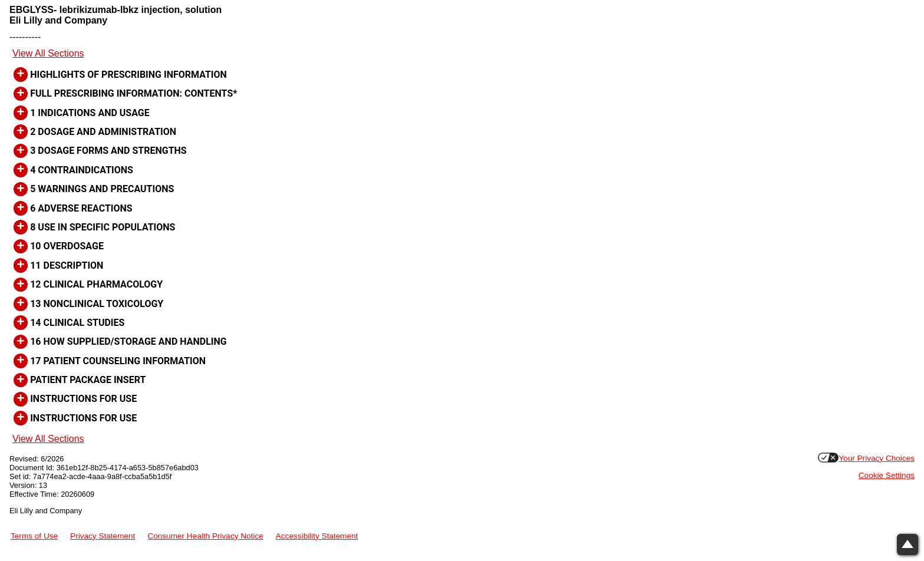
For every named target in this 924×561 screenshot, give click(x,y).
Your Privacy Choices (877, 458)
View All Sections (48, 53)
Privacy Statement (103, 536)
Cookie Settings (887, 475)
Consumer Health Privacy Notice (205, 536)
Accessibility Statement (317, 536)
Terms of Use (34, 536)
